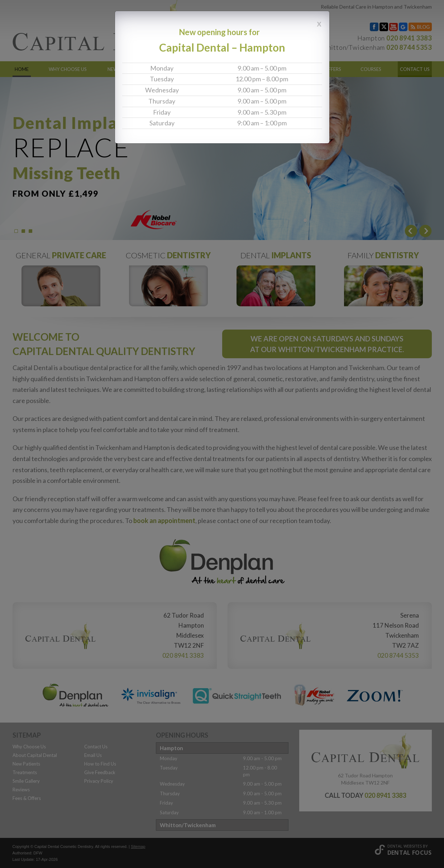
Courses (371, 69)
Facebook (374, 27)
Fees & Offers (325, 69)
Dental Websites (405, 846)
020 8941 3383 (409, 38)
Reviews (279, 69)
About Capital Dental (35, 755)
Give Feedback (100, 772)
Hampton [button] (171, 748)
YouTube (393, 27)
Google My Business (403, 27)
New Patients (124, 69)
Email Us (93, 755)
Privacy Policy (99, 781)
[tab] (222, 748)
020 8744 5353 (409, 47)
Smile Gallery (232, 69)
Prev (411, 231)
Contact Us (415, 69)
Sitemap (138, 847)
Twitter (384, 27)
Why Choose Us (68, 69)
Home (22, 69)
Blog (420, 27)
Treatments (177, 69)
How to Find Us (100, 764)
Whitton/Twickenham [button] (188, 825)
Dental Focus (410, 853)
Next (425, 231)
